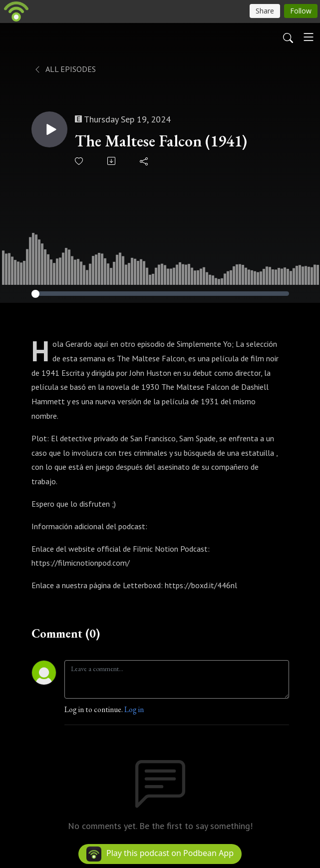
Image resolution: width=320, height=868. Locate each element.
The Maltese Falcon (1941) (161, 141)
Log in (134, 709)
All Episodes (65, 69)
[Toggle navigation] (309, 37)
